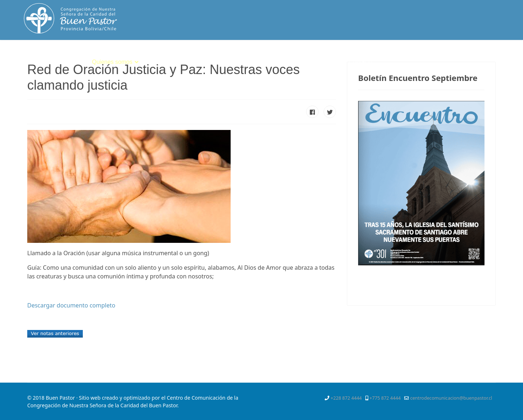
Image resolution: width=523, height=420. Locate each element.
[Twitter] (460, 56)
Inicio (76, 62)
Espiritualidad (165, 62)
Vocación (210, 62)
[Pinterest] (473, 56)
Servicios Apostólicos (265, 62)
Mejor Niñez (323, 62)
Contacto (361, 62)
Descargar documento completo (71, 305)
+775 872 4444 (385, 398)
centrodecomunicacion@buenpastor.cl (451, 398)
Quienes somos (112, 62)
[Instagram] (500, 56)
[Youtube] (487, 56)
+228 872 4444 (346, 398)
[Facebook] (447, 56)
